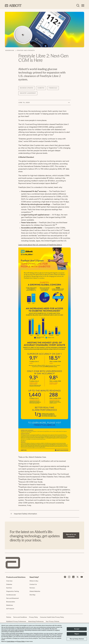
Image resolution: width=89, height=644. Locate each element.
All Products (10, 609)
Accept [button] (77, 629)
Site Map (32, 595)
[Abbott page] (65, 577)
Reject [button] (77, 634)
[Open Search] (78, 6)
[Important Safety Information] (11, 514)
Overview (9, 581)
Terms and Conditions (20, 617)
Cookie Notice (10, 641)
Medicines (10, 605)
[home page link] (13, 6)
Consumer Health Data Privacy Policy (52, 617)
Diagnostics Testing (13, 591)
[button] (69, 103)
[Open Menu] (83, 6)
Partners (32, 588)
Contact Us (33, 584)
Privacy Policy (33, 617)
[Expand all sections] (79, 508)
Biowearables (11, 602)
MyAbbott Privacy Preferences (16, 621)
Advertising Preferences (36, 621)
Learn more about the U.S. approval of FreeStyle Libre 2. (40, 245)
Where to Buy (34, 581)
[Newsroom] (10, 51)
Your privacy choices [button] (77, 639)
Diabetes (9, 584)
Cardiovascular (11, 595)
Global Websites (35, 591)
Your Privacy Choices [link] (52, 621)
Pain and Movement (13, 598)
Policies (9, 617)
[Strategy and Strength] (26, 51)
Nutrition (9, 588)
